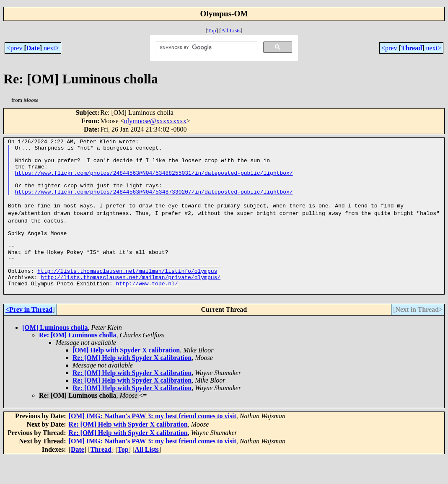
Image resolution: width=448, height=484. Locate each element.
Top (212, 30)
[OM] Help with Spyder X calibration (126, 377)
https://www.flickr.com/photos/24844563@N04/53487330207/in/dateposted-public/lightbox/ (154, 203)
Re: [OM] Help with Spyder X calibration (132, 384)
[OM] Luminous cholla (55, 354)
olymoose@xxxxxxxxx (155, 121)
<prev (14, 48)
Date (33, 48)
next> (51, 48)
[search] (206, 47)
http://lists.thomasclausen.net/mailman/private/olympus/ (131, 301)
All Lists (231, 30)
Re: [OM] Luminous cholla (78, 361)
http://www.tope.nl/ (147, 308)
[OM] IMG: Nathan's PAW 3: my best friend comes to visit (153, 442)
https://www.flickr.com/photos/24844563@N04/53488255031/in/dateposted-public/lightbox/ (154, 180)
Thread (412, 48)
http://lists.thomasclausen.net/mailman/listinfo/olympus (127, 293)
